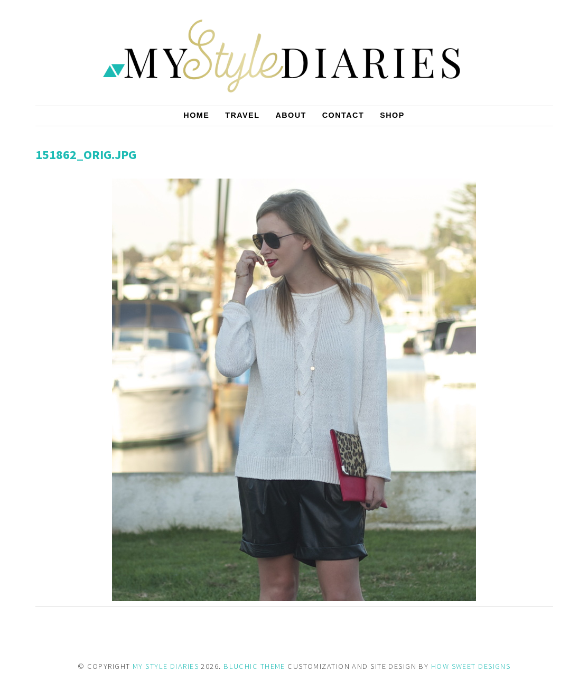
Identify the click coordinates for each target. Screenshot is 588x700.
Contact (343, 115)
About (291, 115)
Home (196, 115)
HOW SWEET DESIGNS (471, 666)
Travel (242, 115)
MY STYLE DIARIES (166, 666)
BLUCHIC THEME (254, 666)
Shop (392, 115)
